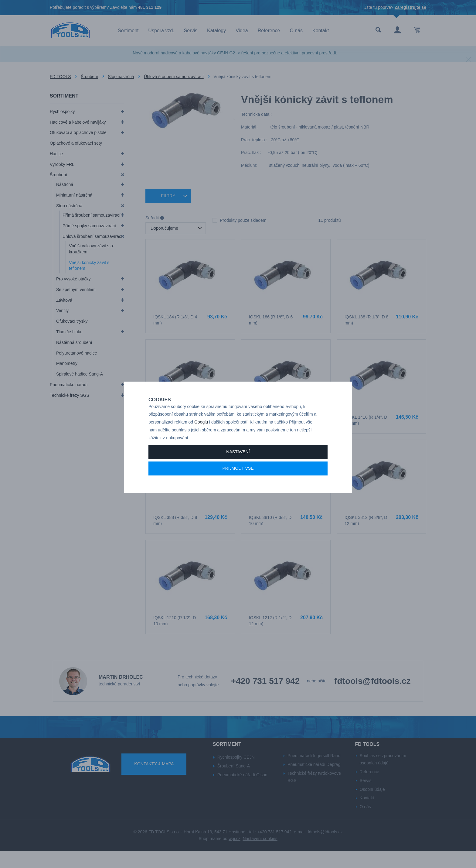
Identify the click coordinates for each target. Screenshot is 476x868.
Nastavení (238, 467)
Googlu (201, 437)
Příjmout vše (238, 483)
